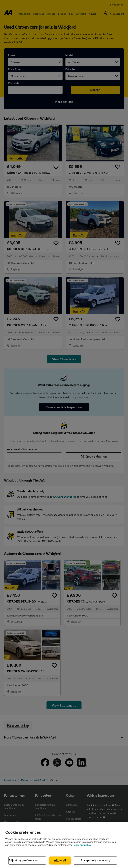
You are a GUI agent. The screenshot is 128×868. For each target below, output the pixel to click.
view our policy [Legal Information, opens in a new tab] (83, 845)
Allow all (60, 860)
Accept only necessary (95, 860)
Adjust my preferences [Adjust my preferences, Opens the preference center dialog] (23, 860)
